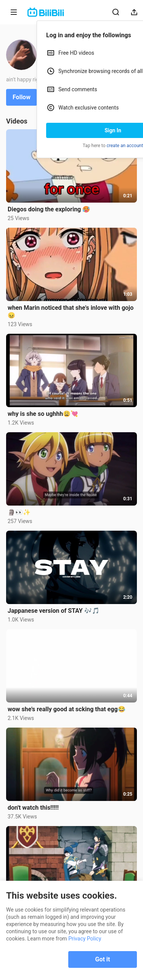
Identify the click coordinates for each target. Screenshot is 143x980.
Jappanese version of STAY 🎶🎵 (54, 611)
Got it (103, 959)
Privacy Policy (85, 939)
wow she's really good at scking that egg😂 (67, 709)
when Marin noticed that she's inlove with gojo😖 (71, 312)
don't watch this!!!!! (33, 808)
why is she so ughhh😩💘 (43, 414)
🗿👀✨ (19, 512)
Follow (22, 97)
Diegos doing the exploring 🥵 (49, 209)
